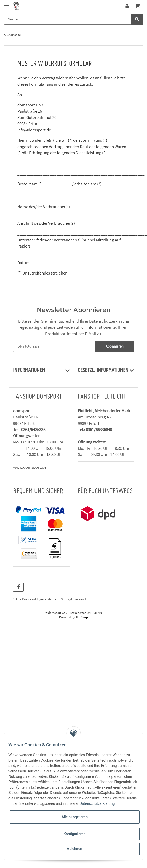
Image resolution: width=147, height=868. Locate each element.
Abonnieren (115, 346)
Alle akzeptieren (75, 817)
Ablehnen (75, 849)
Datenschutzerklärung (109, 321)
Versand (80, 599)
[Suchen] (68, 19)
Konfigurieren (75, 834)
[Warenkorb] (137, 6)
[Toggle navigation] (7, 3)
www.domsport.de (30, 467)
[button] (127, 6)
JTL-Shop (82, 617)
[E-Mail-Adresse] (54, 346)
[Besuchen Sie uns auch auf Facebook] (18, 587)
